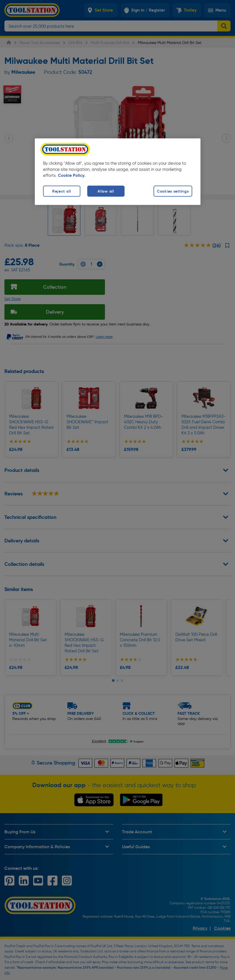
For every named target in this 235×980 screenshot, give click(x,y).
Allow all (106, 191)
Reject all (62, 191)
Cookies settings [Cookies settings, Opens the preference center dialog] (173, 191)
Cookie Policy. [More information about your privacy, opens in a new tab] (72, 175)
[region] (118, 172)
